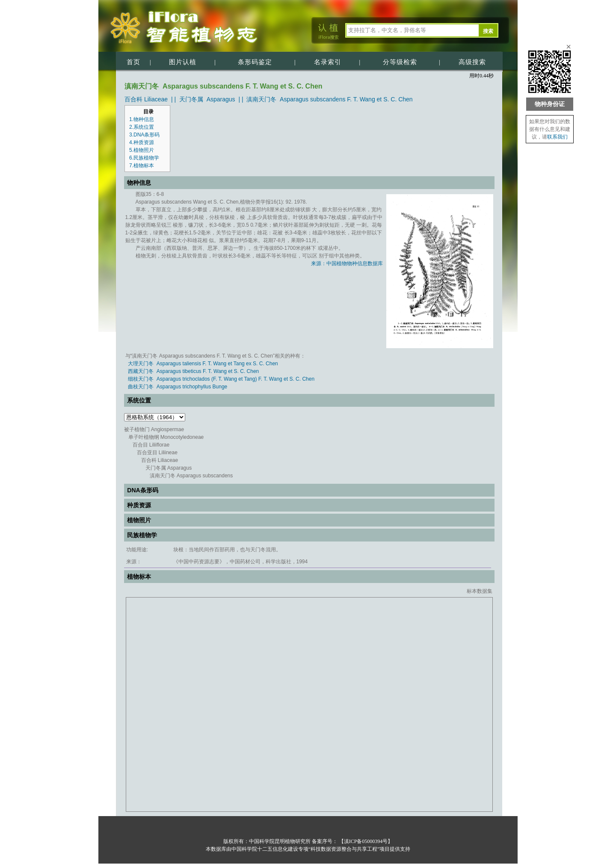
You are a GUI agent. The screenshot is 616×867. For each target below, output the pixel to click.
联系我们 (557, 137)
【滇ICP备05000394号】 (365, 841)
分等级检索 (400, 62)
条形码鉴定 (255, 62)
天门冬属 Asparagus (207, 99)
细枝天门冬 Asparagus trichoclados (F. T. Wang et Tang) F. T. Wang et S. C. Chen (221, 379)
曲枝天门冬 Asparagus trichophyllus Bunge (178, 387)
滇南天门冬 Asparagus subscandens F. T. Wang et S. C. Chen (329, 99)
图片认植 (183, 62)
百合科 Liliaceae (146, 99)
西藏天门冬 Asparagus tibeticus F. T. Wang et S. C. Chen (193, 371)
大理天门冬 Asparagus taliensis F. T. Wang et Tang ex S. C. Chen (203, 364)
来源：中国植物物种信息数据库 (347, 263)
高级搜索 (472, 62)
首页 (133, 62)
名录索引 (328, 62)
